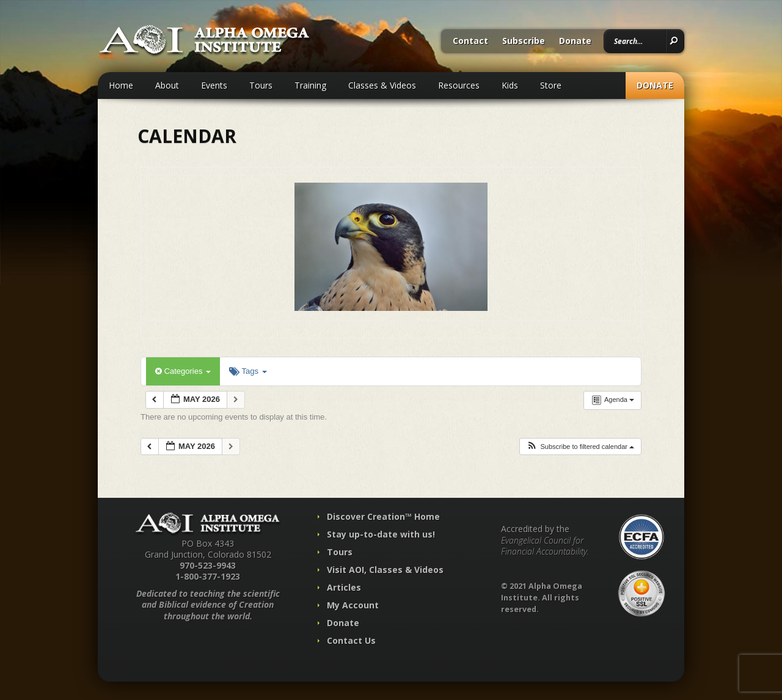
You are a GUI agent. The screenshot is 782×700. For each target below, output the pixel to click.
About (167, 85)
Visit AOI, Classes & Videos (385, 570)
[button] (580, 447)
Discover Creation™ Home (383, 516)
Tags (248, 371)
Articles (344, 587)
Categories (183, 371)
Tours (261, 85)
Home (121, 85)
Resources (459, 85)
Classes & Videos (382, 85)
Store (551, 85)
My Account (353, 605)
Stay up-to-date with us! (381, 534)
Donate (575, 42)
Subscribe (524, 42)
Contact (470, 42)
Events (214, 85)
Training (310, 85)
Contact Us (351, 640)
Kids (510, 85)
